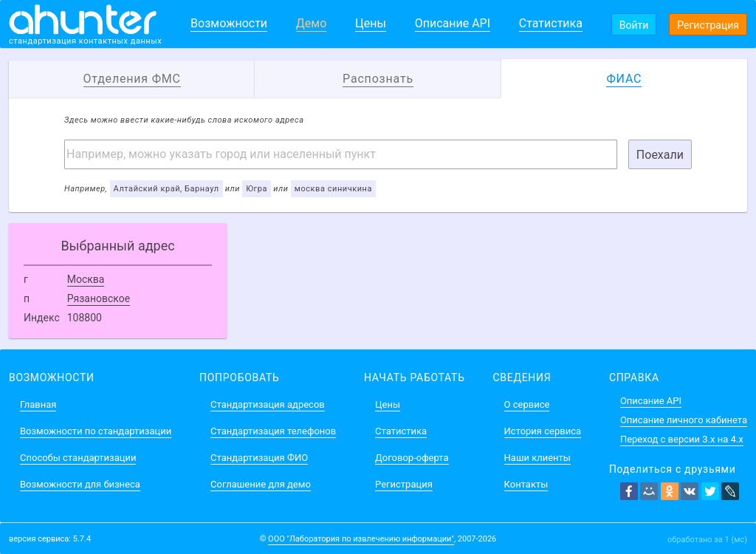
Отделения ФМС (132, 79)
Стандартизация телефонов (273, 431)
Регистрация (708, 25)
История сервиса (543, 431)
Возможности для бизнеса (80, 484)
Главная (38, 404)
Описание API (453, 23)
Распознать (378, 79)
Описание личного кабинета (684, 420)
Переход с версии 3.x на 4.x (682, 439)
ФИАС (624, 79)
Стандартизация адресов (268, 404)
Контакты (526, 484)
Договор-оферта (412, 458)
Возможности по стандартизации (96, 431)
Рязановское (99, 298)
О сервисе (527, 404)
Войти (634, 25)
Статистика (551, 23)
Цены (371, 23)
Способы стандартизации (78, 458)
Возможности (229, 23)
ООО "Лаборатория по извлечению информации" (361, 539)
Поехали (660, 155)
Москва (86, 279)
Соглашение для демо (261, 484)
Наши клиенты (537, 458)
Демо (312, 23)
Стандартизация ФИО (259, 458)
